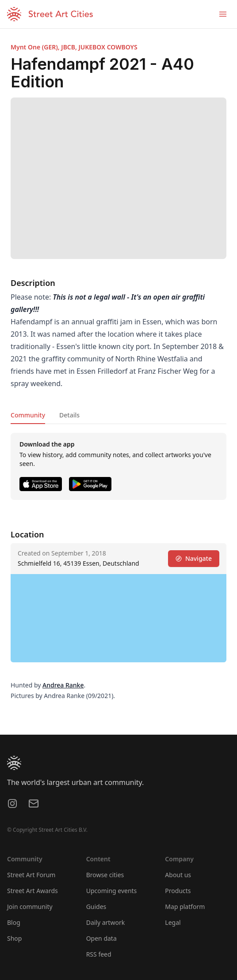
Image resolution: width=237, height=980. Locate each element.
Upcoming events (112, 891)
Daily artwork (106, 922)
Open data (101, 938)
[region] (119, 618)
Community (28, 415)
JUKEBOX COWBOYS (108, 47)
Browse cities (105, 875)
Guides (96, 907)
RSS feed (99, 954)
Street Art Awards (32, 891)
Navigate (194, 558)
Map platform (185, 907)
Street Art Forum (31, 875)
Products (178, 891)
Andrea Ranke (63, 685)
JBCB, (70, 47)
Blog (14, 922)
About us (178, 875)
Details (69, 415)
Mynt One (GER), (36, 47)
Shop (14, 938)
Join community (30, 907)
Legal (173, 922)
